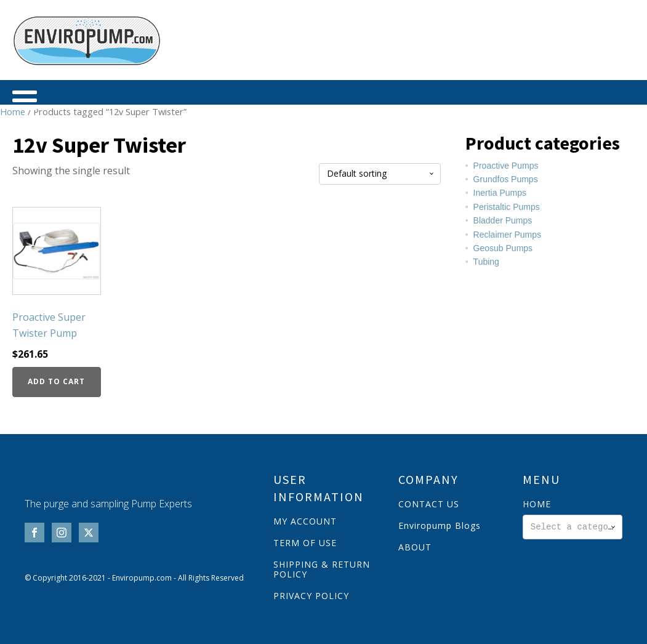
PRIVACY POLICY (311, 596)
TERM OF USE (305, 543)
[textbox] (573, 527)
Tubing (486, 262)
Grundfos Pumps (506, 179)
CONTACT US (429, 504)
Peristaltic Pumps (507, 207)
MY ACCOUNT (305, 521)
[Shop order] (380, 174)
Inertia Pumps (500, 193)
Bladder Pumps (503, 220)
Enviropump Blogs (440, 525)
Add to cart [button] (56, 381)
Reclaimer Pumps (507, 235)
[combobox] (573, 527)
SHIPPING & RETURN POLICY (322, 569)
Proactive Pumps (506, 166)
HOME (537, 504)
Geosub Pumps (503, 248)
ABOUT (415, 547)
